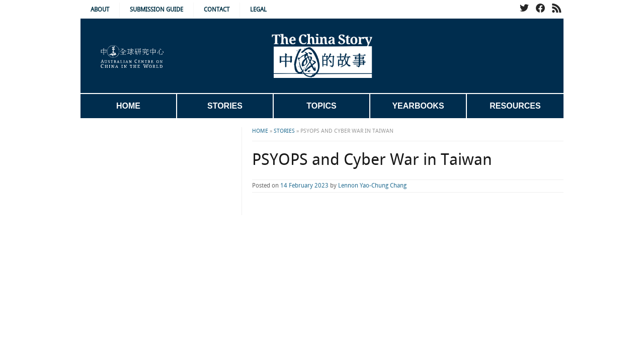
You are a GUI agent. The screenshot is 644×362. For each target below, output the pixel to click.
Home (128, 106)
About (100, 10)
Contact (217, 10)
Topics (321, 106)
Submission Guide (156, 10)
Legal (258, 10)
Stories (225, 106)
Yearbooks (418, 106)
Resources (515, 106)
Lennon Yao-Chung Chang (332, 186)
